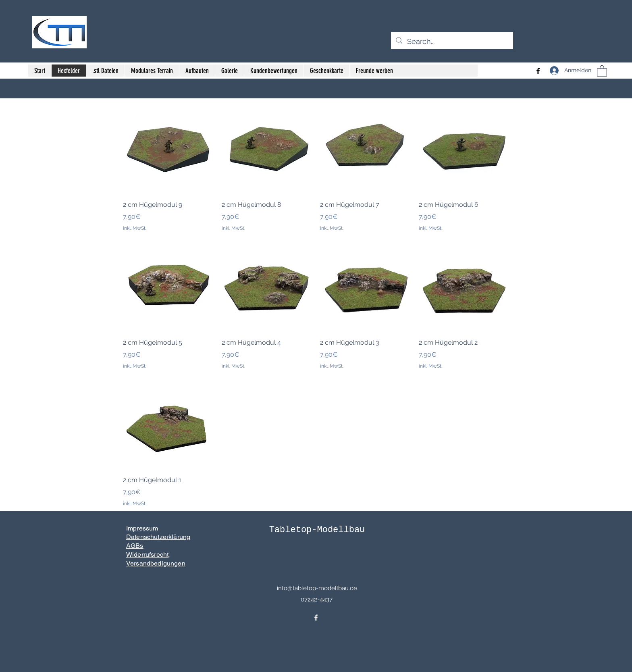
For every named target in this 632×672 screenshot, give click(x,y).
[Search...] (452, 42)
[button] (602, 71)
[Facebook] (538, 71)
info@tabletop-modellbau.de (317, 588)
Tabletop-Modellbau (317, 530)
